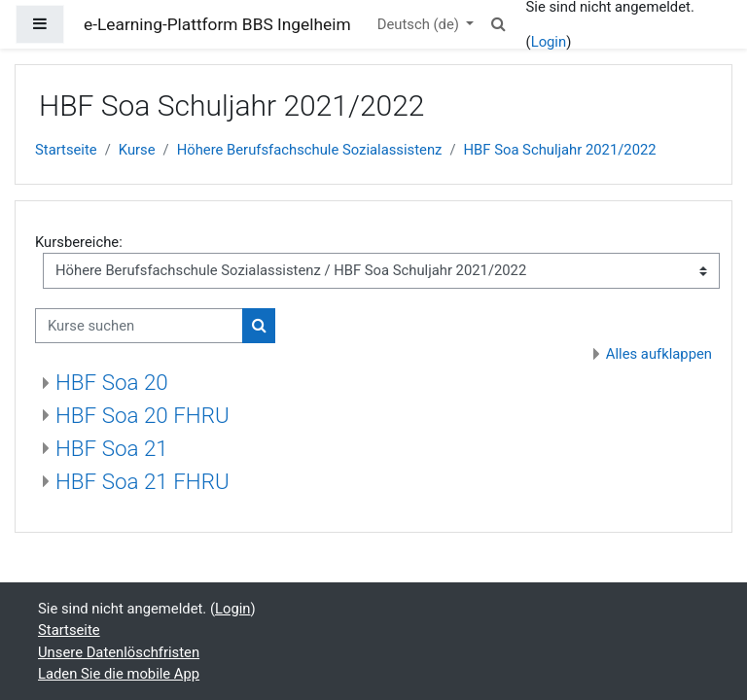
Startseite (66, 150)
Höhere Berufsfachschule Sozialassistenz (310, 150)
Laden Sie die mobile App (119, 674)
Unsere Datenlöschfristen (119, 652)
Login (549, 42)
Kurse (137, 150)
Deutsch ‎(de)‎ (420, 24)
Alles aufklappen (659, 354)
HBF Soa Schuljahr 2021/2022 (560, 150)
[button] (498, 24)
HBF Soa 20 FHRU (142, 415)
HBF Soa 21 (112, 448)
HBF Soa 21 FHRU (142, 481)
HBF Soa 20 (112, 382)
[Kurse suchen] (139, 326)
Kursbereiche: (79, 242)
